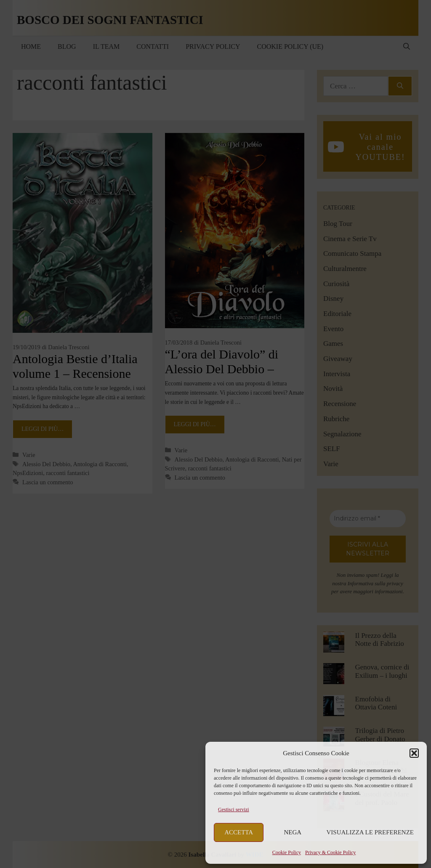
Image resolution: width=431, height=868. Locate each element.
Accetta (239, 832)
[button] (414, 753)
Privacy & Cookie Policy (330, 852)
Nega (293, 832)
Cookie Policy (287, 852)
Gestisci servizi (234, 810)
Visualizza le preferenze (370, 832)
